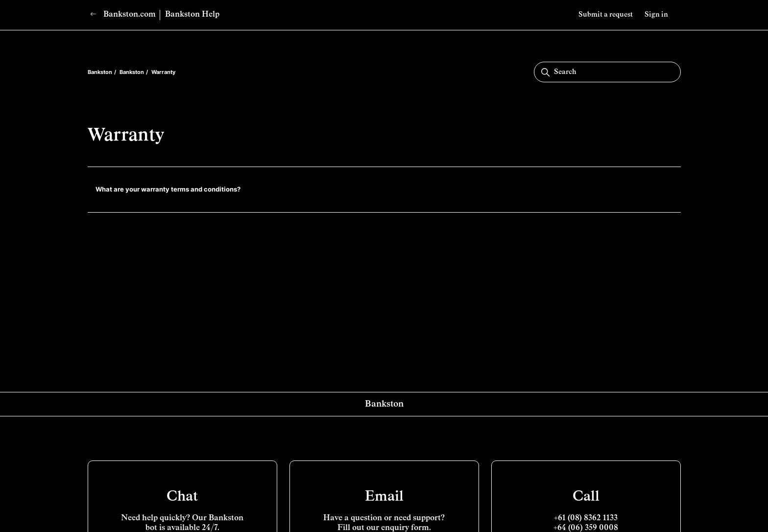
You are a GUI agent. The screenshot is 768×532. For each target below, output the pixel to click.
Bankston (100, 72)
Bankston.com (123, 14)
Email (384, 497)
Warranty (163, 72)
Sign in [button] (656, 15)
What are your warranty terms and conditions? (168, 189)
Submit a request (606, 15)
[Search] (607, 72)
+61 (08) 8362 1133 (586, 518)
